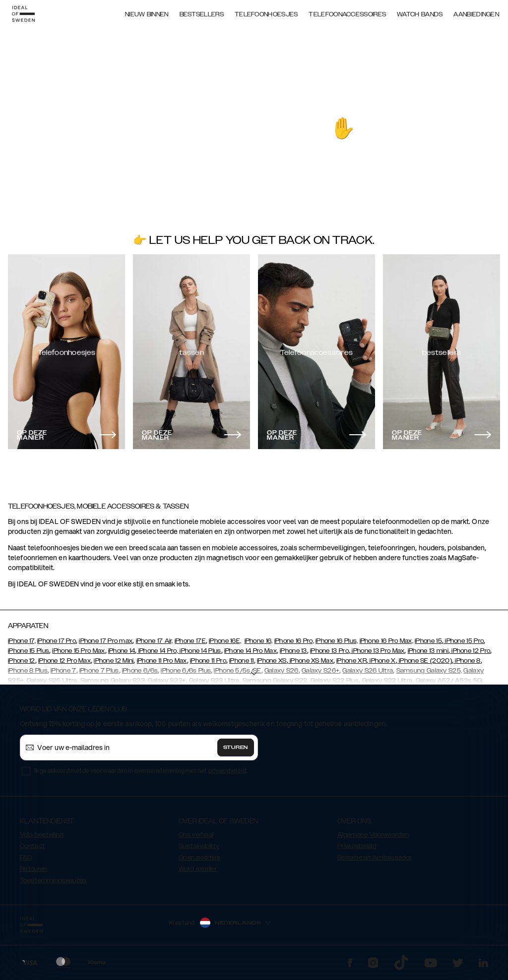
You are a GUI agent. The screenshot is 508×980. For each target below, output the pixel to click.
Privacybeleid (357, 846)
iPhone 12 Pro (470, 651)
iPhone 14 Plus (200, 651)
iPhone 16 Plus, (337, 641)
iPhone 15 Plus (29, 651)
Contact (32, 846)
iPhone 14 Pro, (158, 651)
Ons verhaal (196, 835)
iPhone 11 (242, 661)
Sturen (236, 748)
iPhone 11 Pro (208, 661)
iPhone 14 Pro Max (251, 651)
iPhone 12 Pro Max (64, 661)
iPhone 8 (467, 661)
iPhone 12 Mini (114, 661)
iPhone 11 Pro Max (162, 661)
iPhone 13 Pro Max (377, 651)
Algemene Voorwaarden (373, 835)
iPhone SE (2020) (425, 661)
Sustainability (199, 846)
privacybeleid (227, 771)
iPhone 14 (122, 651)
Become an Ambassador (375, 858)
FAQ (26, 858)
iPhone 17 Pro (57, 641)
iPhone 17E (190, 641)
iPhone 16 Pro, (294, 641)
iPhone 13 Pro (329, 651)
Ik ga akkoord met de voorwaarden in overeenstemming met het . (141, 771)
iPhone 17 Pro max (106, 641)
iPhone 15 (428, 641)
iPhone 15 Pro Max (78, 651)
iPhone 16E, (225, 641)
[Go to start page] (23, 14)
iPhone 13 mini (428, 651)
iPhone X (382, 661)
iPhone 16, (259, 641)
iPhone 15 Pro (464, 641)
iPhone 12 (22, 661)
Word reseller (198, 869)
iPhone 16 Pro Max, (386, 641)
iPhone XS (272, 661)
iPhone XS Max (311, 661)
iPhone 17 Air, (155, 641)
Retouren (33, 869)
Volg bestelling (42, 835)
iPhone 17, (22, 641)
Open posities (199, 858)
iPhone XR (351, 661)
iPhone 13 (293, 651)
